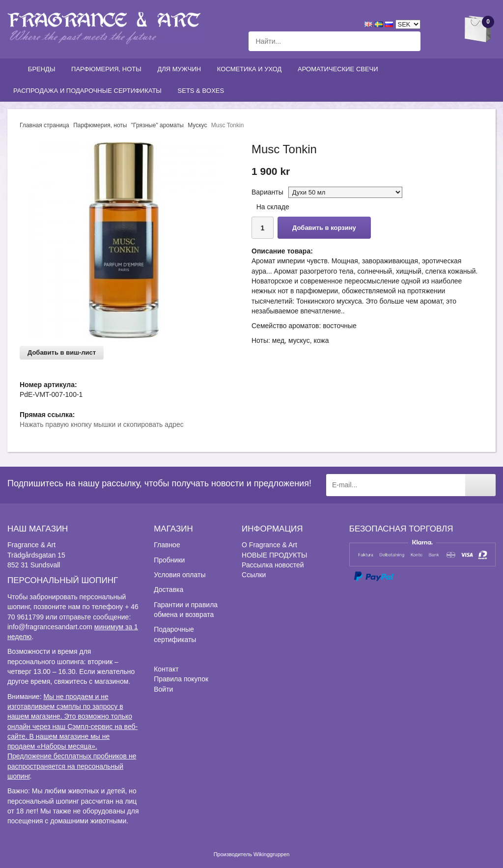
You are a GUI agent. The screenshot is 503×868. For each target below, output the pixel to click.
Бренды (44, 69)
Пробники (169, 560)
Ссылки (254, 575)
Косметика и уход (251, 69)
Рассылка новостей (273, 565)
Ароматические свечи (338, 69)
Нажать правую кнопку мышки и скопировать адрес (102, 424)
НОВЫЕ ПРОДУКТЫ (274, 555)
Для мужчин (181, 69)
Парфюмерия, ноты (108, 69)
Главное (167, 545)
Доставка (168, 589)
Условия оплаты (180, 575)
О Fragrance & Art (269, 545)
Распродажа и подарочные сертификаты (90, 91)
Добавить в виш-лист (62, 352)
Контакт (166, 669)
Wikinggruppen (271, 854)
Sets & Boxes (203, 91)
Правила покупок (181, 679)
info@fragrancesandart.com (50, 627)
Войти (163, 689)
